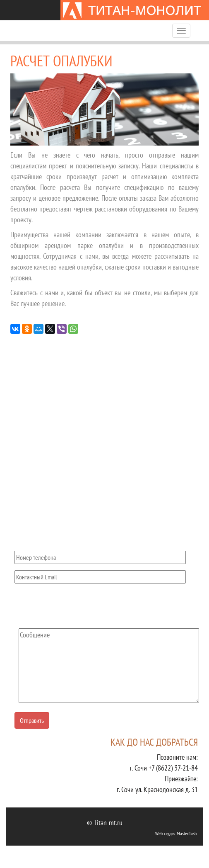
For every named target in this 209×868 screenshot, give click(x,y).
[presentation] (77, 606)
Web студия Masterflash (176, 833)
